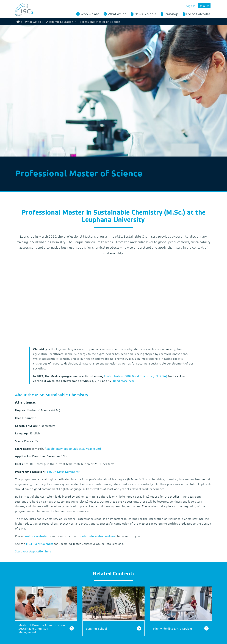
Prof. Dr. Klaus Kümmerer (63, 472)
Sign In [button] (191, 6)
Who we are (90, 14)
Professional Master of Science (99, 21)
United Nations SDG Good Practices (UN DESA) (136, 376)
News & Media (145, 14)
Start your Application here (33, 551)
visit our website (36, 536)
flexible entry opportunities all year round (73, 448)
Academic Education (60, 21)
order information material (99, 536)
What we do (117, 14)
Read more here (124, 381)
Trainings (171, 14)
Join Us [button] (204, 6)
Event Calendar (198, 14)
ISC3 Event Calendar (40, 544)
